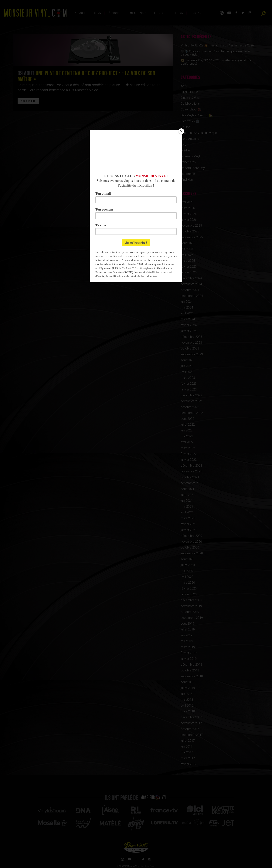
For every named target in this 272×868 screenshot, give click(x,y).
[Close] (181, 131)
